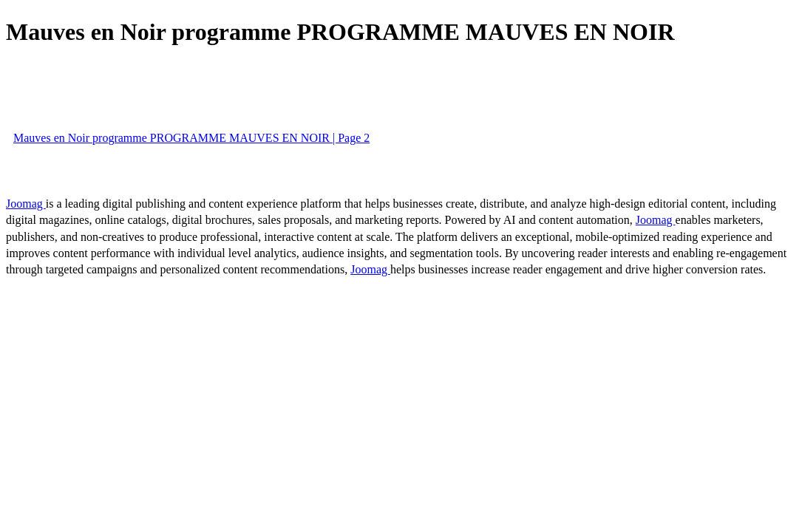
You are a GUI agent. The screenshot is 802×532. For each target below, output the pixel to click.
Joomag (26, 204)
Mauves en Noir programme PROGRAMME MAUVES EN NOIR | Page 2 (191, 138)
